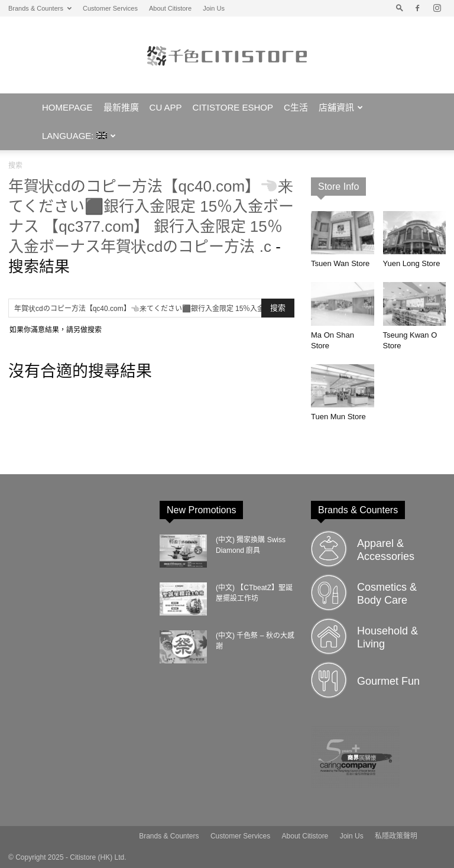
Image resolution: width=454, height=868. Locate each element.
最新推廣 (121, 107)
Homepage (67, 107)
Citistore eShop (233, 107)
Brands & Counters (40, 8)
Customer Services (110, 8)
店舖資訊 (341, 107)
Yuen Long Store (412, 263)
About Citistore (170, 8)
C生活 (296, 107)
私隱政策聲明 (396, 836)
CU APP (166, 107)
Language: (79, 136)
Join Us (214, 8)
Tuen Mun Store (338, 417)
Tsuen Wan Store (340, 263)
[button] (400, 8)
